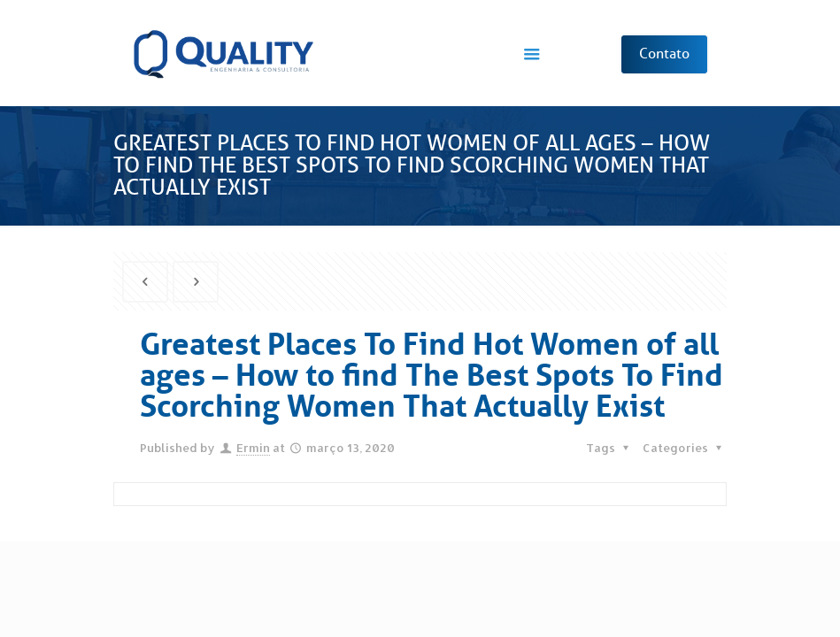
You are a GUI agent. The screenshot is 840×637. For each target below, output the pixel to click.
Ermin (253, 448)
